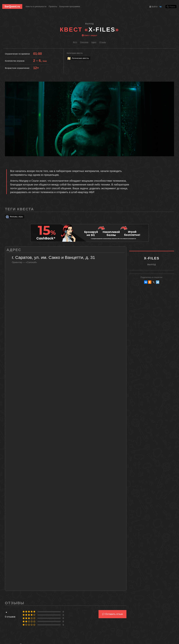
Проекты (53, 6)
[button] (172, 84)
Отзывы (103, 42)
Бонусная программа (70, 6)
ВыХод (89, 24)
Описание (84, 42)
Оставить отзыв (112, 614)
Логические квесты (78, 58)
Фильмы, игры (14, 217)
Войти (153, 7)
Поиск (171, 7)
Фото (75, 42)
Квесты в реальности (36, 6)
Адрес (94, 42)
